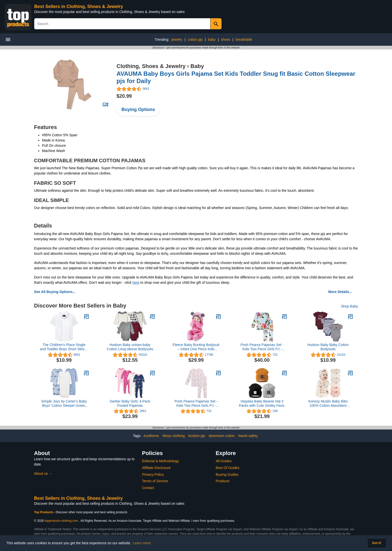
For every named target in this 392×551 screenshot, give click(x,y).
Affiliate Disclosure (156, 468)
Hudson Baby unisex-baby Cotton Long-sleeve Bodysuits (130, 347)
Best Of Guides (228, 468)
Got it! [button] (377, 543)
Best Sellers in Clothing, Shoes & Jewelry (79, 6)
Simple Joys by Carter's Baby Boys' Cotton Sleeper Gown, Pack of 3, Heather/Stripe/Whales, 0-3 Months (64, 403)
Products (223, 481)
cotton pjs (195, 39)
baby (212, 39)
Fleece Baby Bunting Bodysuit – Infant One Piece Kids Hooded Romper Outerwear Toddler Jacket (196, 347)
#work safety (248, 436)
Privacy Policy (153, 474)
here (136, 282)
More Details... (340, 292)
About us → (43, 473)
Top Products (44, 512)
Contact (148, 488)
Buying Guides (227, 474)
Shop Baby (350, 306)
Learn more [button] (142, 543)
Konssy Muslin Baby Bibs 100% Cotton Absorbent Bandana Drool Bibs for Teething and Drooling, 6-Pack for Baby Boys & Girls (328, 403)
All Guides (224, 461)
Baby (197, 66)
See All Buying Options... (55, 292)
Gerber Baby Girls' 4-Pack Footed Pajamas (130, 403)
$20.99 (124, 96)
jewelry (177, 39)
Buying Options (138, 109)
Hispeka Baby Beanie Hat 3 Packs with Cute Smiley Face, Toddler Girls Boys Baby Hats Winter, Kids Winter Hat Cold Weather (262, 403)
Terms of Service (155, 481)
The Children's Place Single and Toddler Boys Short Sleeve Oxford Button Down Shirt (64, 347)
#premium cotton (221, 436)
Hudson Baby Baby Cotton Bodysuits (328, 347)
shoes (226, 39)
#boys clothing (173, 436)
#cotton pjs (197, 436)
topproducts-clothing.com (61, 521)
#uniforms (151, 436)
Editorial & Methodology (160, 461)
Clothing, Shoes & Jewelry (151, 66)
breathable (244, 39)
